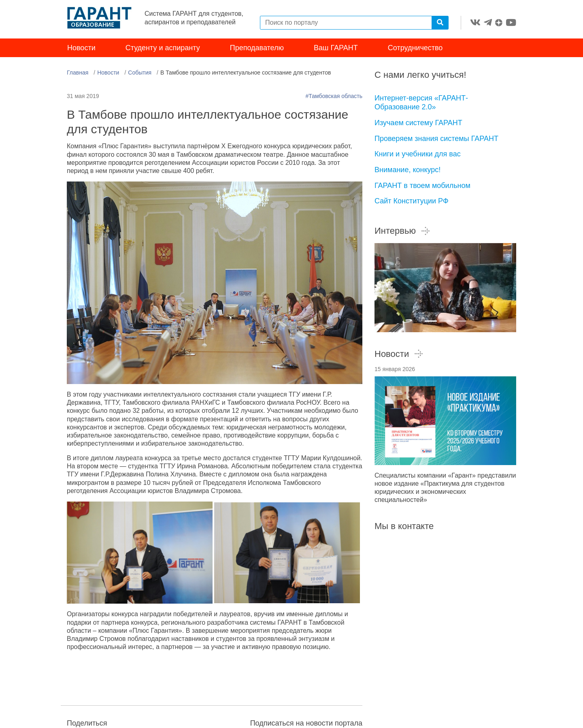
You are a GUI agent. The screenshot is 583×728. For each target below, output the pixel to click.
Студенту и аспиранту (163, 48)
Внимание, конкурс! (407, 170)
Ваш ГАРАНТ (336, 48)
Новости (81, 48)
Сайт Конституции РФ (412, 201)
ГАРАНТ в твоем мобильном (422, 186)
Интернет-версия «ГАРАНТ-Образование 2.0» (421, 103)
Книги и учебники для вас (418, 154)
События (140, 73)
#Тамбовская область (334, 96)
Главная (78, 73)
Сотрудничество (415, 48)
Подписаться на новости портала (306, 723)
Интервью (402, 231)
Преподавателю (257, 48)
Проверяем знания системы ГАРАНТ (436, 139)
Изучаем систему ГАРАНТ (418, 123)
